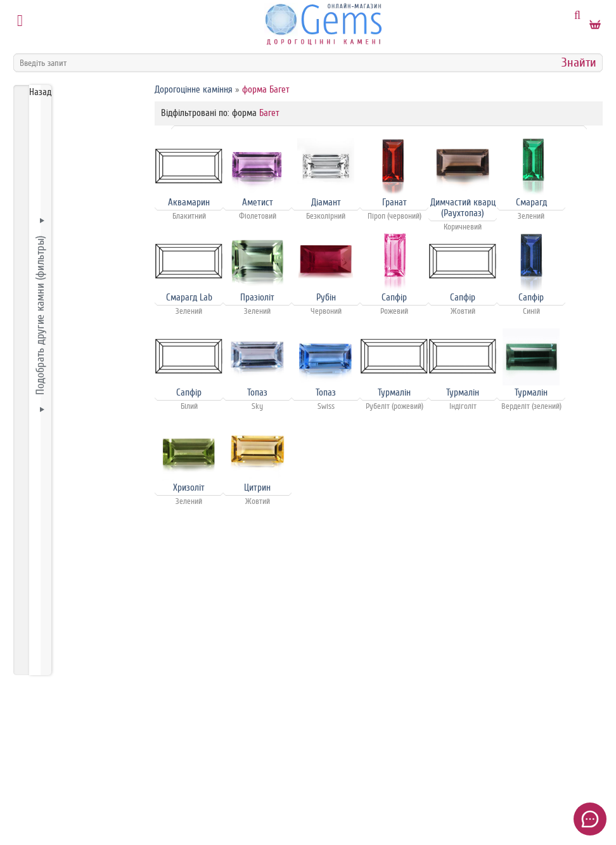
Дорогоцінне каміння (194, 90)
